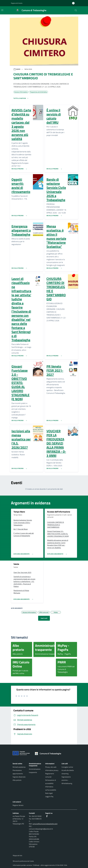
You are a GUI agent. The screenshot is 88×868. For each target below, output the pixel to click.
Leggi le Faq (49, 796)
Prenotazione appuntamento (18, 772)
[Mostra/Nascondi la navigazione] (2, 10)
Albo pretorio (17, 780)
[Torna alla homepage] (49, 754)
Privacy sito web (51, 767)
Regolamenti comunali (50, 775)
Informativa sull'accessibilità (51, 788)
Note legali (49, 793)
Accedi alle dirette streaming (68, 772)
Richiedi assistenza (19, 767)
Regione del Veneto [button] (17, 3)
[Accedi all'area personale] (74, 3)
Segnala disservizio (19, 777)
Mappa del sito (17, 855)
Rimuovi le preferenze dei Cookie (23, 861)
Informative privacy (52, 770)
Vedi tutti (44, 618)
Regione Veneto (18, 805)
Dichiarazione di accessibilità (51, 782)
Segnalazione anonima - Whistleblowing (67, 780)
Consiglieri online (67, 767)
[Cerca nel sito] (76, 10)
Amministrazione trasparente (35, 771)
